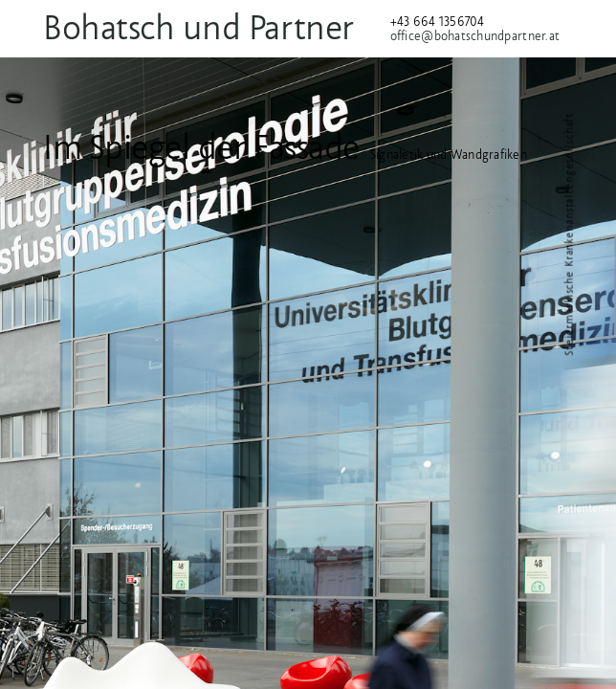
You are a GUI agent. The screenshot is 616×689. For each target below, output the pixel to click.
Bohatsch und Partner (224, 27)
